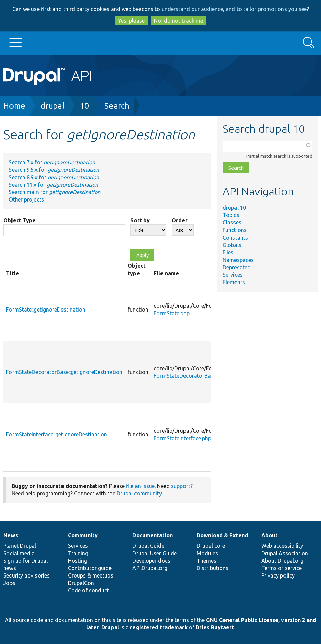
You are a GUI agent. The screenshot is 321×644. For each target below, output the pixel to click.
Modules (207, 553)
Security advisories (27, 575)
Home (14, 106)
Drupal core (211, 546)
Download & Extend (222, 535)
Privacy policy (278, 575)
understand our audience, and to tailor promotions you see (234, 9)
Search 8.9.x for (54, 177)
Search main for (55, 192)
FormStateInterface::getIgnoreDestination (57, 434)
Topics (231, 215)
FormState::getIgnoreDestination (46, 310)
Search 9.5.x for (54, 170)
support (181, 486)
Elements (234, 282)
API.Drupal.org (150, 568)
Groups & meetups (91, 575)
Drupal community (139, 493)
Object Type (20, 220)
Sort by (140, 220)
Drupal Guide (148, 546)
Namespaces (238, 260)
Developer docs (151, 561)
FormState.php (172, 313)
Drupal (110, 627)
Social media (19, 553)
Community (83, 535)
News (11, 535)
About (269, 535)
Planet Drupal (20, 546)
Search (117, 106)
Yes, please (131, 21)
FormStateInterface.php (182, 438)
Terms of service (281, 568)
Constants (235, 238)
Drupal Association (285, 553)
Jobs (9, 583)
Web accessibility (282, 546)
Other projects (26, 199)
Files (228, 252)
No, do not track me (179, 21)
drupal (53, 106)
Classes (232, 222)
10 (84, 106)
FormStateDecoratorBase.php (190, 376)
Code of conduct (89, 590)
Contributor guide (90, 568)
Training (78, 553)
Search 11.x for (53, 185)
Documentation (153, 535)
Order (180, 220)
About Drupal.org (282, 561)
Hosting (78, 561)
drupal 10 (234, 208)
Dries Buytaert (215, 627)
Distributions (213, 568)
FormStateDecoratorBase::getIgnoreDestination (64, 372)
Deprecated (237, 267)
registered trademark (159, 627)
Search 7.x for (52, 162)
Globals (232, 245)
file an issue (140, 486)
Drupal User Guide (155, 553)
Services (233, 275)
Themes (206, 561)
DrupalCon (81, 583)
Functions (235, 230)
